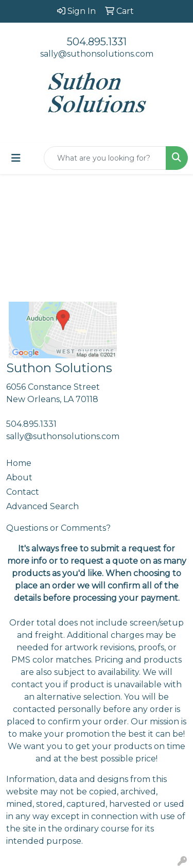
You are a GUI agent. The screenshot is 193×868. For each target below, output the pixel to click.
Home (19, 463)
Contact (23, 492)
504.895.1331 (97, 42)
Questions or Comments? (58, 528)
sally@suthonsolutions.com (97, 54)
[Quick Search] (105, 158)
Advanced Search (42, 506)
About (19, 478)
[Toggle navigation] (16, 158)
